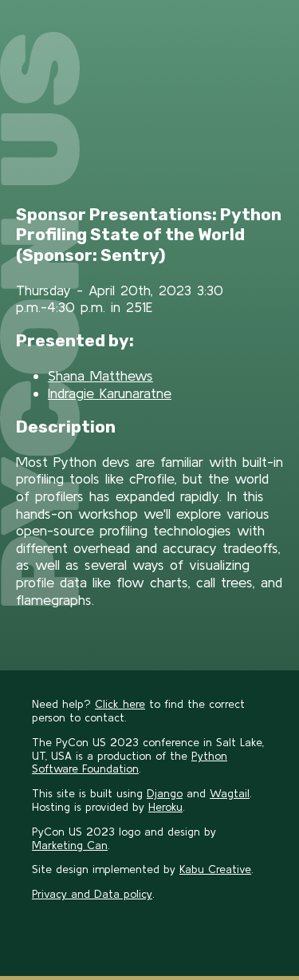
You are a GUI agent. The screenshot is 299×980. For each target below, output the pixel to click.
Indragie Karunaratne (110, 393)
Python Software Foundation (130, 763)
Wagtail (230, 793)
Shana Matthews (100, 375)
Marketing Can (70, 845)
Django (165, 793)
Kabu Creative (215, 869)
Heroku (165, 807)
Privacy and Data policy (92, 894)
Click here (120, 704)
